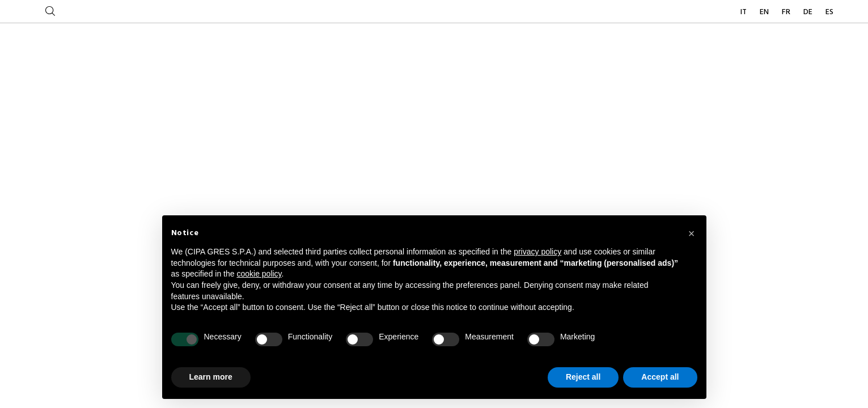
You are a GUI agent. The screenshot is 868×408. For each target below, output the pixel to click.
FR (787, 12)
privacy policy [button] (537, 252)
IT (744, 12)
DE (809, 12)
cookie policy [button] (259, 274)
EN (765, 12)
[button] (692, 233)
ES (829, 12)
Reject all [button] (583, 377)
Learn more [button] (211, 377)
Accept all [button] (660, 377)
